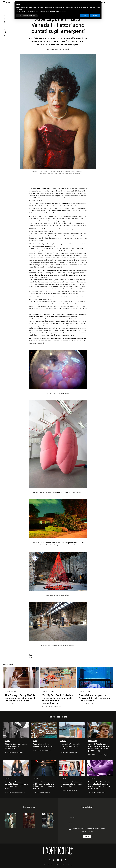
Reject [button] (84, 16)
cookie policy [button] (20, 9)
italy (108, 3)
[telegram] (5, 36)
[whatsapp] (5, 32)
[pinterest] (5, 22)
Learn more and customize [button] (27, 16)
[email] (5, 16)
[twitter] (5, 29)
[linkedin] (5, 26)
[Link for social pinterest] (62, 861)
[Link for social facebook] (54, 861)
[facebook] (5, 19)
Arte (30, 657)
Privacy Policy (89, 832)
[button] (53, 820)
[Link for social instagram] (58, 861)
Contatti (47, 865)
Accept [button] (95, 16)
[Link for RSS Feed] (66, 860)
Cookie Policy (67, 865)
